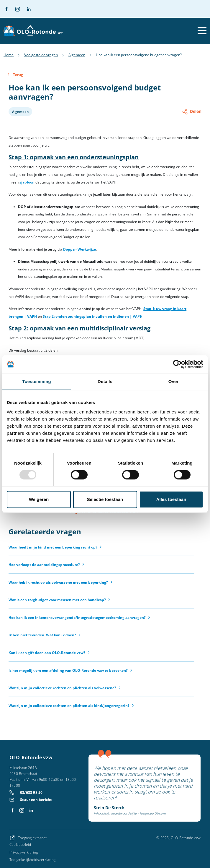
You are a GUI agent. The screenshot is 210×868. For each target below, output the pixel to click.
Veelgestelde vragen (41, 55)
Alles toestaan (171, 499)
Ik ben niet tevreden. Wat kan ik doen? (42, 635)
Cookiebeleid (20, 845)
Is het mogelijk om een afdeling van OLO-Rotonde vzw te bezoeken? (68, 670)
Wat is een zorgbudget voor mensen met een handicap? (57, 600)
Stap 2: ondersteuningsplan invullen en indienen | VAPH (93, 316)
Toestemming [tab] (37, 381)
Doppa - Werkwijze (79, 249)
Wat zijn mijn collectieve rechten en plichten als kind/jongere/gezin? (69, 706)
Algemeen (77, 55)
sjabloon (27, 182)
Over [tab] (174, 381)
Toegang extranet (28, 838)
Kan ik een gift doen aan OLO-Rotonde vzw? (47, 653)
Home (9, 55)
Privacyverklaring (24, 852)
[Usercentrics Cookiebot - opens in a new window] (177, 364)
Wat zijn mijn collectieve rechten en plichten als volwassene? (62, 688)
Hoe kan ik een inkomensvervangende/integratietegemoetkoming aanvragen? (77, 618)
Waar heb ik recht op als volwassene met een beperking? (58, 582)
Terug (18, 75)
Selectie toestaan (105, 499)
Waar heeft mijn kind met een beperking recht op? (53, 547)
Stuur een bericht (36, 800)
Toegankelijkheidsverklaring (32, 860)
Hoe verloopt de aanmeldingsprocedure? (44, 565)
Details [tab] (105, 381)
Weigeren (39, 499)
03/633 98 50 (31, 792)
